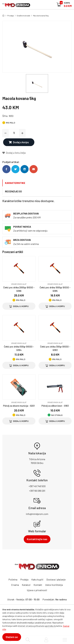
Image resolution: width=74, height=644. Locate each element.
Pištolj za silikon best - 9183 (55, 406)
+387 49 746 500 (37, 486)
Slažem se (12, 637)
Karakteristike (15, 183)
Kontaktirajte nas (37, 539)
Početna (13, 579)
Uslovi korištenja (54, 585)
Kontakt (38, 585)
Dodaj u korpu (19, 142)
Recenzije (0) (13, 191)
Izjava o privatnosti (37, 590)
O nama (15, 585)
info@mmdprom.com (37, 514)
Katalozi (26, 585)
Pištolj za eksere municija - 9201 (19, 406)
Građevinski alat (23, 16)
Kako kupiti (37, 579)
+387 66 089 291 (37, 491)
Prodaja (11, 16)
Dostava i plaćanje (56, 579)
